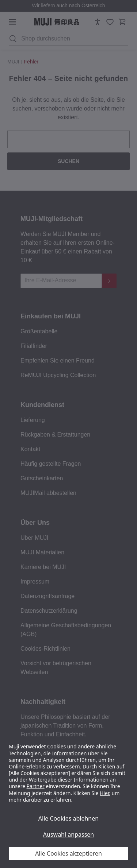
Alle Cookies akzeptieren (68, 853)
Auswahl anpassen (68, 834)
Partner (36, 786)
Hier (104, 793)
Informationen (69, 753)
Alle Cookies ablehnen (68, 818)
